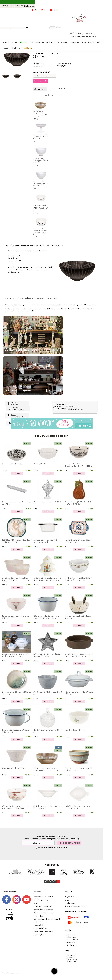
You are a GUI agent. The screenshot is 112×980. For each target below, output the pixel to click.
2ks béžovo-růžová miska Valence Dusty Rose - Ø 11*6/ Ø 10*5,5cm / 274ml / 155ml (16, 580)
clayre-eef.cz (38, 932)
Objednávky (69, 897)
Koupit (18, 473)
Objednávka (56, 10)
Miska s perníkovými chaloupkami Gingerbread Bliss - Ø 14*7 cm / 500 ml (78, 465)
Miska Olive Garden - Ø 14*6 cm (76, 730)
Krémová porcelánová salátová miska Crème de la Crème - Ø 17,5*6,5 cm (41, 208)
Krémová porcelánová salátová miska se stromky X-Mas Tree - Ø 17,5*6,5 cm (41, 232)
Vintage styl (23, 298)
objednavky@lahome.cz (76, 409)
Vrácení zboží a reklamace (43, 910)
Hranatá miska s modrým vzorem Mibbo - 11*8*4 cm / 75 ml (78, 541)
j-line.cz (36, 935)
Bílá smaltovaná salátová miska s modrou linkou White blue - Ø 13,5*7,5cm (47, 617)
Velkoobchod (38, 916)
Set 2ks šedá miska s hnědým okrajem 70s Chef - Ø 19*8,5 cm (78, 769)
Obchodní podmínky (41, 900)
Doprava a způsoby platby (43, 896)
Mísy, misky (8, 298)
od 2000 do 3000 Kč (51, 298)
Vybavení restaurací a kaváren (44, 913)
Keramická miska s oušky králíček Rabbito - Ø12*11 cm (78, 617)
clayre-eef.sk (49, 932)
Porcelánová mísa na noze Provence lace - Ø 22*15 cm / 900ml (41, 137)
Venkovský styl (39, 298)
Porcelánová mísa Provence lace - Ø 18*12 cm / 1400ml (41, 160)
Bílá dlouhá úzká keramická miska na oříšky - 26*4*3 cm (16, 503)
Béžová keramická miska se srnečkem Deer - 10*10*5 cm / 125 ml (17, 541)
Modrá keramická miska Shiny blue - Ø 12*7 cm (48, 693)
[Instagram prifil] (17, 899)
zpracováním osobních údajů (57, 848)
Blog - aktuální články (41, 928)
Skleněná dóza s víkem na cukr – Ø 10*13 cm (47, 731)
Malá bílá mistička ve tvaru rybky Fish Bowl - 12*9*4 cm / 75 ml (79, 807)
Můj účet (37, 10)
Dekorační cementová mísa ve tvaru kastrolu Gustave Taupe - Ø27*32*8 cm (79, 655)
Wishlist (46, 10)
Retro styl (31, 298)
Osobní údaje (70, 903)
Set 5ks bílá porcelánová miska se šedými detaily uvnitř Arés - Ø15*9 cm (16, 655)
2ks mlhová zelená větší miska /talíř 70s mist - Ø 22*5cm (17, 693)
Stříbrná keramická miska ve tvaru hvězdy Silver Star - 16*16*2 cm (47, 655)
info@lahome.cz (29, 6)
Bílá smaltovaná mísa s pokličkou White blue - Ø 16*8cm (79, 693)
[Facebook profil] (6, 899)
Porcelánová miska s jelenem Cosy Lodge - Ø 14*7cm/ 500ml (16, 617)
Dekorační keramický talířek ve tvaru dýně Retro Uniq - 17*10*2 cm (78, 503)
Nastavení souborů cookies (75, 906)
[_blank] (26, 899)
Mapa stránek (38, 925)
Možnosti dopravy (40, 89)
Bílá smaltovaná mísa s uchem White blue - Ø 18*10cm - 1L (16, 731)
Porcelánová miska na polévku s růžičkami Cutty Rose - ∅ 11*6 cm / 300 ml (78, 579)
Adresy (68, 900)
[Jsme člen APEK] (9, 914)
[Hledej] (27, 28)
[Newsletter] (38, 843)
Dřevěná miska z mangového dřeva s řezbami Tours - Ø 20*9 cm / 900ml (40, 114)
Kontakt (36, 903)
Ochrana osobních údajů (42, 906)
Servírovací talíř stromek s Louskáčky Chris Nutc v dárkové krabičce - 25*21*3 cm (47, 579)
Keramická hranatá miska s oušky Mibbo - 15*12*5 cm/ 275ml (47, 541)
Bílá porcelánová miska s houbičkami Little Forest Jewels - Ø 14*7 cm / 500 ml (16, 807)
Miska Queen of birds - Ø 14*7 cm (14, 768)
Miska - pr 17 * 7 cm (40, 464)
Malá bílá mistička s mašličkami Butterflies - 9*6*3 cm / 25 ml (47, 807)
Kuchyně (16, 298)
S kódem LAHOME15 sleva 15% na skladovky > (52, 2)
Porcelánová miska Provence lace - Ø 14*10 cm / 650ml (41, 184)
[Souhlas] (37, 848)
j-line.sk (43, 935)
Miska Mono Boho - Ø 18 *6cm (13, 464)
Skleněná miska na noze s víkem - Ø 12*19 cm (47, 503)
